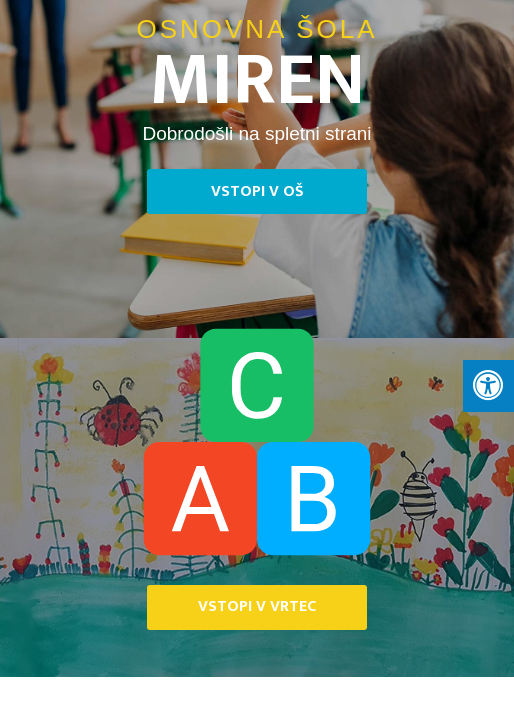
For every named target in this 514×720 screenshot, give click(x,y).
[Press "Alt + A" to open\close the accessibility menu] (488, 386)
